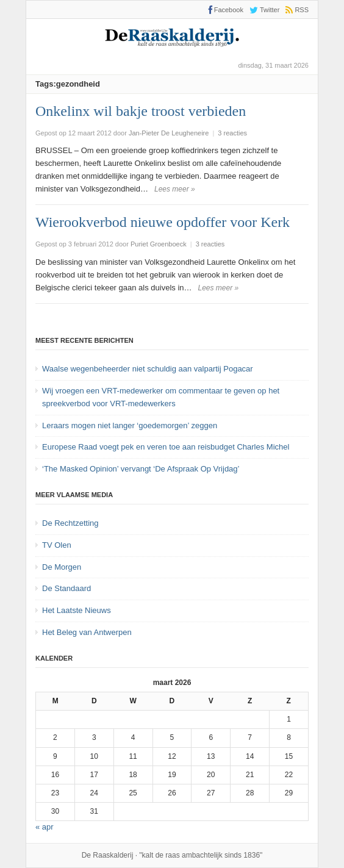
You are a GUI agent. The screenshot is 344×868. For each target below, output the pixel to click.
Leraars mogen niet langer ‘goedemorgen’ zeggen (130, 425)
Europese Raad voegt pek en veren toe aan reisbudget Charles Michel (166, 447)
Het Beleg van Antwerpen (87, 632)
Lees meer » (175, 189)
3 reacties (232, 133)
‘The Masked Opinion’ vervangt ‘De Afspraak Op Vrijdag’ (141, 469)
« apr (45, 827)
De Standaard (66, 588)
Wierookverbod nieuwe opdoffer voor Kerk (163, 222)
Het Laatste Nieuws (77, 610)
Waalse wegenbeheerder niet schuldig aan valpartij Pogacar (148, 369)
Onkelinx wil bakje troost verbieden (141, 111)
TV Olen (57, 545)
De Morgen (62, 567)
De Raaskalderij (108, 855)
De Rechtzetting (70, 523)
